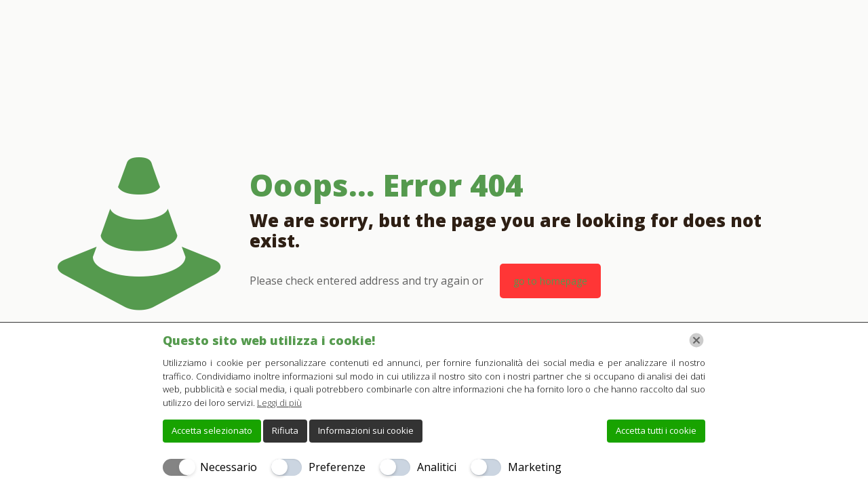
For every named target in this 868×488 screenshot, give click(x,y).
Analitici (437, 467)
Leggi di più (279, 403)
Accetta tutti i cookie (656, 430)
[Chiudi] (696, 340)
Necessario (229, 467)
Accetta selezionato (212, 430)
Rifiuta (285, 430)
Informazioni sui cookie (366, 430)
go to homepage (550, 281)
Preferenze (337, 467)
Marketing (535, 467)
